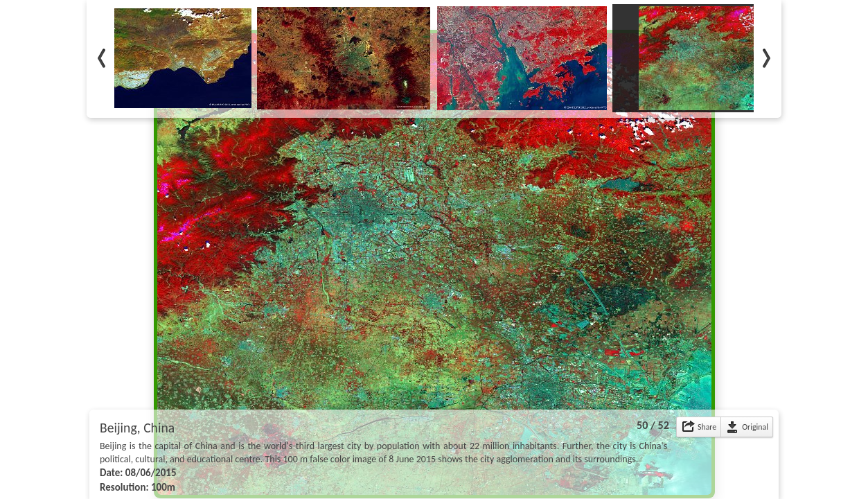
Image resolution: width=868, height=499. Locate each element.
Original (755, 427)
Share (707, 427)
